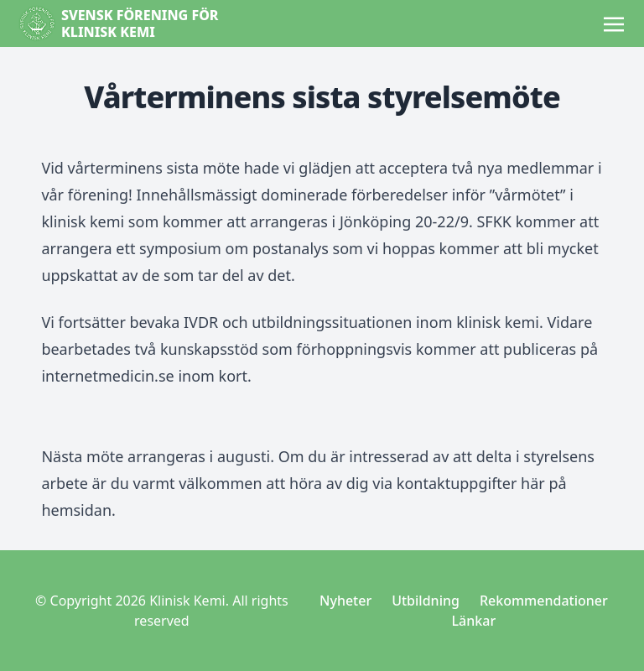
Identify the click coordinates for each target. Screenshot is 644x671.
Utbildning (426, 601)
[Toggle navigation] (614, 23)
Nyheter (345, 601)
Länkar (474, 621)
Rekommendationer (544, 601)
